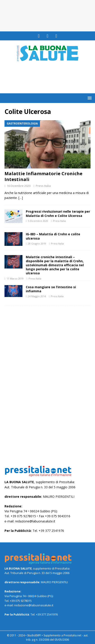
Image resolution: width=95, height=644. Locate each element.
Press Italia (43, 186)
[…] (21, 198)
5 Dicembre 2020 (38, 221)
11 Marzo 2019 (15, 278)
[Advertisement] (50, 82)
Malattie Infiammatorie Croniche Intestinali (43, 176)
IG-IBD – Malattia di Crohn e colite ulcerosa (53, 236)
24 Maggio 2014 (37, 296)
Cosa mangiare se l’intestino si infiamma (51, 289)
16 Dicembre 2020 (19, 186)
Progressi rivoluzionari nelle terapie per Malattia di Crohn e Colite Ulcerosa (58, 213)
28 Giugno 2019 (37, 243)
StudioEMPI (34, 635)
